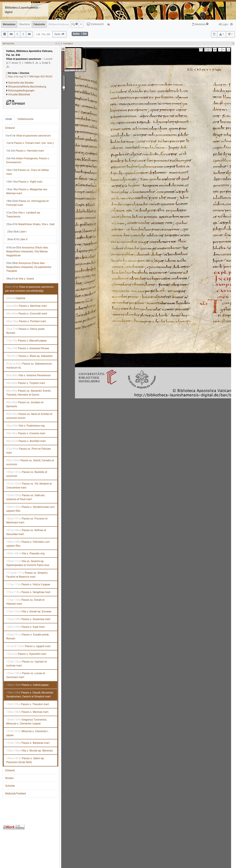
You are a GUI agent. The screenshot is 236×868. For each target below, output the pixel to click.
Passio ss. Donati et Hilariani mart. (25, 602)
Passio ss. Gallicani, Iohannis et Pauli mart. (26, 497)
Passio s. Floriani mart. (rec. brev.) (30, 143)
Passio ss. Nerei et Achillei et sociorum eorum (29, 416)
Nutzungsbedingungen (21, 91)
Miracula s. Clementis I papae (27, 733)
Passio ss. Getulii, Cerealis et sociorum (30, 462)
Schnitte (10, 786)
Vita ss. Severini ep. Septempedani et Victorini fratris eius (28, 563)
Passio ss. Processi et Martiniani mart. (27, 521)
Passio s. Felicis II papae (28, 584)
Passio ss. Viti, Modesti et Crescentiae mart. (29, 486)
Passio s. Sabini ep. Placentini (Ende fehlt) (25, 760)
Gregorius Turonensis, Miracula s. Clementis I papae (27, 722)
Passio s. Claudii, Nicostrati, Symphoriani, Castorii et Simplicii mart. (30, 695)
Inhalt (9, 119)
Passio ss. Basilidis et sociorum (27, 474)
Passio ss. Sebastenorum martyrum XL (29, 366)
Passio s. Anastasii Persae (28, 348)
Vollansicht (95, 24)
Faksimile (39, 24)
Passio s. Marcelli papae (26, 341)
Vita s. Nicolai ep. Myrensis (30, 751)
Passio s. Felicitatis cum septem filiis (28, 544)
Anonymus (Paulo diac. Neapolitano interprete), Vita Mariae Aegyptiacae (28, 251)
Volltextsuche (25, 119)
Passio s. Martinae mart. (27, 306)
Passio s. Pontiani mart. (26, 321)
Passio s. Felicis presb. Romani (26, 331)
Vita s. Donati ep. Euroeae (29, 611)
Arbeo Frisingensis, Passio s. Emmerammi (28, 160)
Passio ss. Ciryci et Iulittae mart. (27, 172)
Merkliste (200, 24)
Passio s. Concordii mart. (27, 314)
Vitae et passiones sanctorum (28, 136)
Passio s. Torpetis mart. (26, 383)
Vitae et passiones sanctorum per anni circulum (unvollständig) (29, 289)
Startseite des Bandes (21, 83)
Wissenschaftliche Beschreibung (27, 87)
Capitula (16, 298)
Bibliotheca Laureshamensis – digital (23, 10)
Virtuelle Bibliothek (19, 94)
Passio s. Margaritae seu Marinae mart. (27, 191)
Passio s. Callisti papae (27, 685)
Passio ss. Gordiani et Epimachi (25, 404)
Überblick (25, 24)
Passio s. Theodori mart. (28, 704)
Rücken (10, 778)
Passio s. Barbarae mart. (28, 743)
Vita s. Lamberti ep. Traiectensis (23, 215)
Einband (10, 128)
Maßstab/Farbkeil (16, 794)
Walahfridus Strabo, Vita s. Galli (30, 224)
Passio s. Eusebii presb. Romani (28, 637)
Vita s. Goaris (20, 279)
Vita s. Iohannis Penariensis (28, 375)
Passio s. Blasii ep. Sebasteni (29, 356)
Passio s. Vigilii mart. (25, 182)
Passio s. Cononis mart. (26, 433)
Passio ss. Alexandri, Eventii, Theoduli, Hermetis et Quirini (29, 393)
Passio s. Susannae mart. (29, 619)
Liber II (17, 239)
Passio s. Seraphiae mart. (29, 592)
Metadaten (9, 24)
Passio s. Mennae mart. (28, 712)
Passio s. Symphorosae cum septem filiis (30, 509)
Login (223, 24)
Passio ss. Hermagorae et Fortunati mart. (27, 203)
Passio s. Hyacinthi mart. (27, 654)
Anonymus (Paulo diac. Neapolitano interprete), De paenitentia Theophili (29, 267)
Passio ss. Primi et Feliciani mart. (29, 451)
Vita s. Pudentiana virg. (26, 426)
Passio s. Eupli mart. (26, 627)
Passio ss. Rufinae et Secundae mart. (26, 532)
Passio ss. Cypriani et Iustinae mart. (27, 664)
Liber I (17, 232)
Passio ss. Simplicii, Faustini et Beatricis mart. (27, 575)
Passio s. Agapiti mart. (29, 646)
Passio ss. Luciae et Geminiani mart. (26, 675)
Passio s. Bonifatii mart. (26, 441)
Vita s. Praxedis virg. (26, 553)
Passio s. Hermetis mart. (25, 151)
